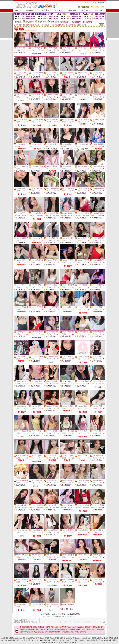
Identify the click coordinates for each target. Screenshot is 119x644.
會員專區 (46, 10)
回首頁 (18, 10)
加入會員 (59, 10)
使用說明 (72, 10)
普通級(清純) (55, 22)
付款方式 (85, 10)
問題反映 (98, 10)
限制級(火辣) (30, 22)
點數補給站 (31, 10)
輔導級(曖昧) (42, 22)
